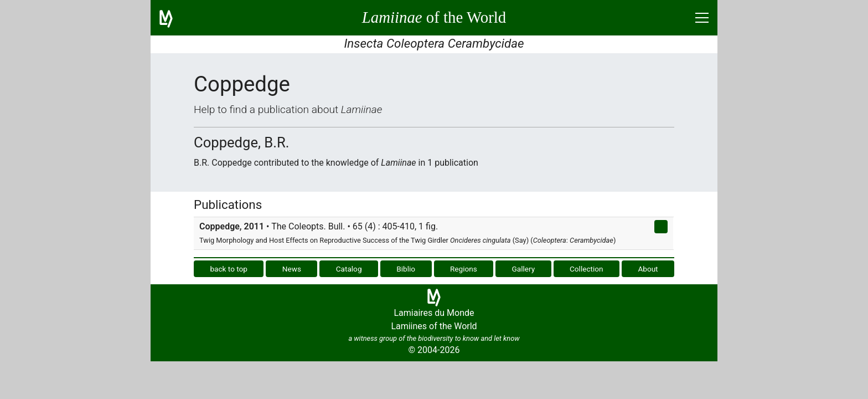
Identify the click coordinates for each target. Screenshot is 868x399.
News (292, 269)
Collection (587, 269)
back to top (229, 269)
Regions (464, 269)
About (648, 269)
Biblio (406, 269)
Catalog (349, 269)
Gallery (524, 269)
